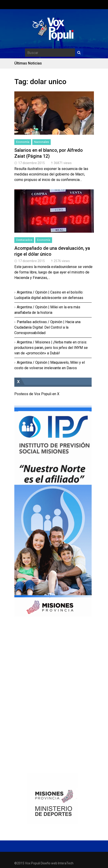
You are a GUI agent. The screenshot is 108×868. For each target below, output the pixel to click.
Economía (23, 142)
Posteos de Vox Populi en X (37, 394)
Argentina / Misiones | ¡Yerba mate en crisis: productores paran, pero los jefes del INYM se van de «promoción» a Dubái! (51, 348)
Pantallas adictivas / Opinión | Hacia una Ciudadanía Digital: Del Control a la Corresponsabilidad (47, 327)
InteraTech (66, 863)
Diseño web (49, 863)
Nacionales (41, 142)
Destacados (24, 240)
